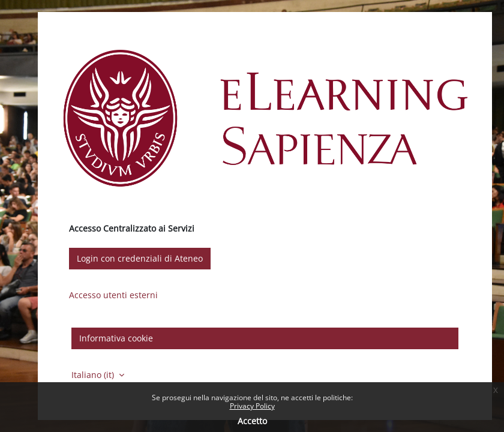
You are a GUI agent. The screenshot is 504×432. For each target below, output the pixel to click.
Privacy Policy (252, 406)
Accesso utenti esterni (113, 295)
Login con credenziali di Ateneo (140, 258)
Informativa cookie (116, 338)
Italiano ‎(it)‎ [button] (94, 375)
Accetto (252, 421)
